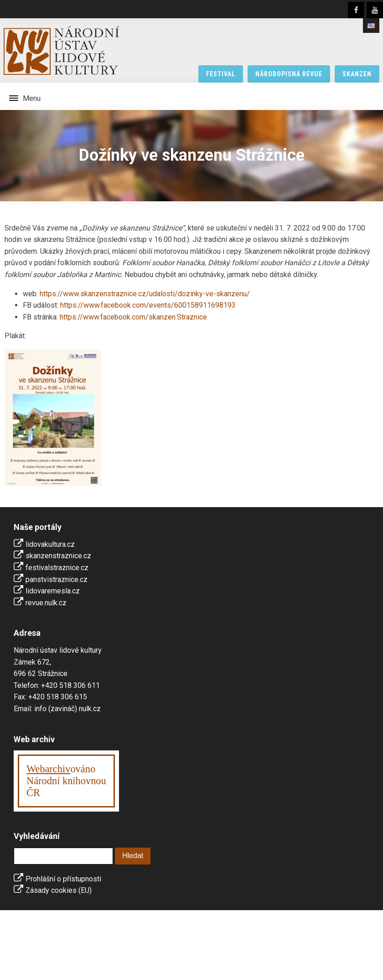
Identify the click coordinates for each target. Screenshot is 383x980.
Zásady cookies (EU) (59, 890)
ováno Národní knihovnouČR (66, 781)
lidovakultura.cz (50, 544)
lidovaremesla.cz (53, 591)
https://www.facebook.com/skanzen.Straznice (133, 317)
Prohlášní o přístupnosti (63, 879)
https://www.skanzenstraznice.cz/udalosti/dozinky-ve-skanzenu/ (145, 294)
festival (221, 74)
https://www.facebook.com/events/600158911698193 (148, 305)
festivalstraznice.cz (57, 568)
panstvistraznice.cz (57, 579)
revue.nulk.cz (46, 603)
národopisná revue (289, 74)
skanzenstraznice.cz (58, 556)
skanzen (357, 74)
